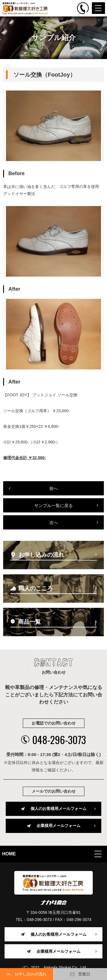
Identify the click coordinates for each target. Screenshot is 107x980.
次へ (54, 523)
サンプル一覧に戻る (53, 505)
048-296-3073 (53, 740)
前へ (54, 488)
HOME (9, 854)
